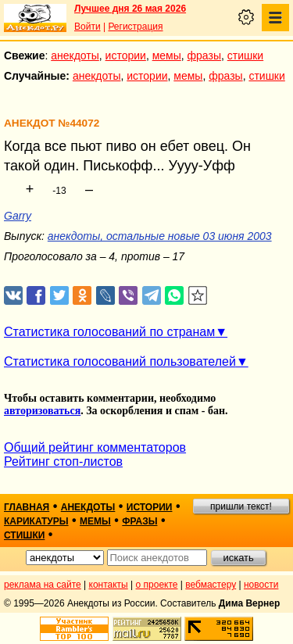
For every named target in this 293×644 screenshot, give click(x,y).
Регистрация (135, 27)
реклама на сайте (43, 585)
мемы (167, 55)
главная (27, 507)
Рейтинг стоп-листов (63, 462)
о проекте (157, 585)
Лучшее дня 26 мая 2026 (130, 9)
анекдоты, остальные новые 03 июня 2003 (160, 236)
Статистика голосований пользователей (120, 361)
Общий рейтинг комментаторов (95, 447)
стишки (245, 55)
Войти (88, 27)
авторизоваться (42, 411)
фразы (204, 55)
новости (261, 585)
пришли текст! (241, 506)
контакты (109, 585)
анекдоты (75, 55)
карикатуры (36, 521)
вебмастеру (211, 585)
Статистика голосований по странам (109, 332)
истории (126, 55)
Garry (18, 216)
